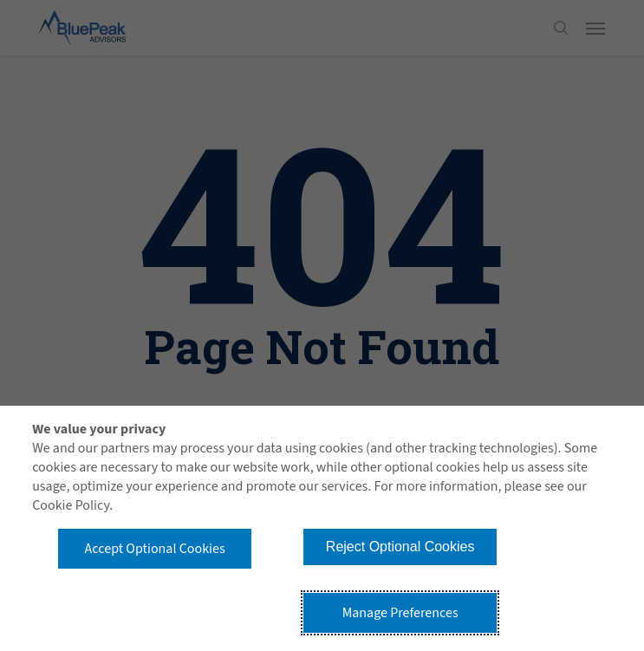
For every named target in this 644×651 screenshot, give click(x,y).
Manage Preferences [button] (400, 613)
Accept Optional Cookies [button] (155, 549)
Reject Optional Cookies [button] (400, 547)
